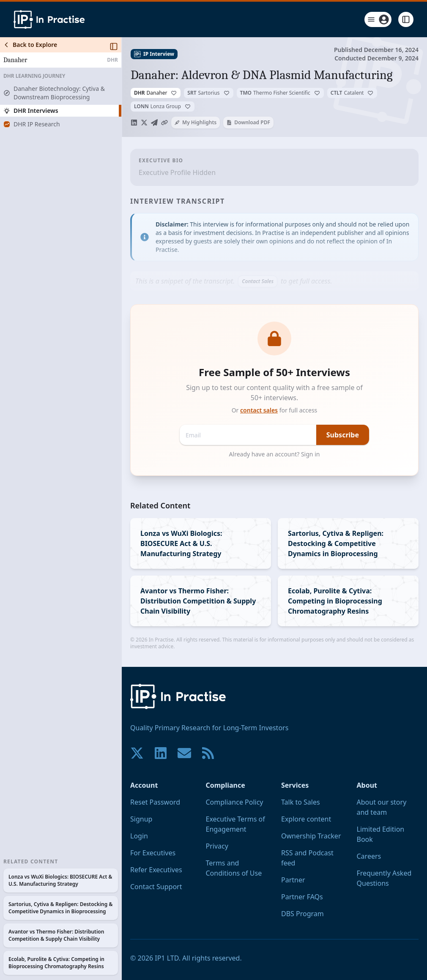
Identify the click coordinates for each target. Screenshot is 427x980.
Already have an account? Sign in (275, 454)
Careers (369, 856)
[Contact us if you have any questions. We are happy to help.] (184, 753)
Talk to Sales (301, 802)
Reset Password (155, 802)
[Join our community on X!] (137, 753)
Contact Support (156, 887)
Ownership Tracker (311, 836)
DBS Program (302, 914)
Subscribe (343, 435)
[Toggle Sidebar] (121, 509)
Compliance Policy (235, 802)
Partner (293, 880)
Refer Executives (156, 870)
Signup (141, 819)
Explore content (306, 819)
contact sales (259, 410)
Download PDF (248, 122)
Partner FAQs (302, 897)
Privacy (217, 846)
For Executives (153, 853)
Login (139, 836)
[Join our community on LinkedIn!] (161, 753)
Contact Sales (258, 281)
